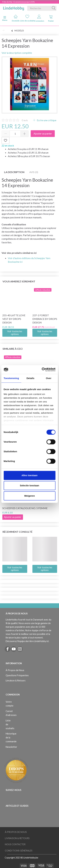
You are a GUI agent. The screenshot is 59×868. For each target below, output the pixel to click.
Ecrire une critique (46, 120)
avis (25, 120)
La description (14, 172)
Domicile (16, 18)
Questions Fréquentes (17, 675)
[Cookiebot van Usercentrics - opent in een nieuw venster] (42, 370)
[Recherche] (54, 8)
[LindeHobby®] (14, 8)
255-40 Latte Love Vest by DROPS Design (14, 319)
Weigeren (29, 496)
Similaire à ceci (13, 349)
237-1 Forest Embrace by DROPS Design (45, 319)
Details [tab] (30, 378)
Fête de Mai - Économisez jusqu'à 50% (18, 2)
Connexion (39, 18)
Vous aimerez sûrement (19, 281)
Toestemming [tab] (11, 378)
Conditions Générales (19, 851)
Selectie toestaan (29, 485)
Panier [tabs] (51, 18)
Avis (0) (34, 172)
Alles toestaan (30, 475)
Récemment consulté (17, 532)
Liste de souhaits (27, 18)
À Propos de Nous (15, 670)
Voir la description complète (17, 53)
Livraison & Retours (16, 681)
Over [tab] (49, 378)
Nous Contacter (15, 844)
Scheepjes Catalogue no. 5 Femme (25, 508)
